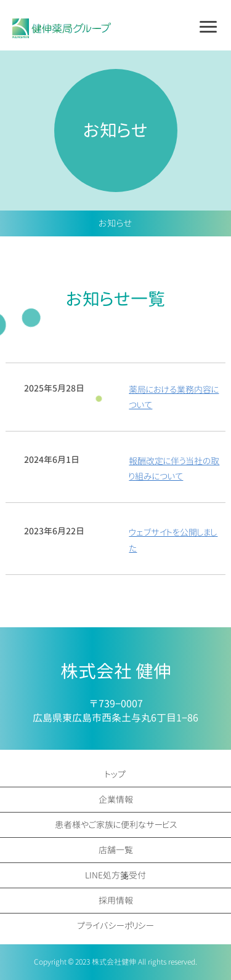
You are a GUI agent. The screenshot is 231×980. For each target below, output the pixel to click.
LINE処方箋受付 (115, 875)
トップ (115, 774)
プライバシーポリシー (115, 926)
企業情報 (116, 799)
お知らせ (115, 223)
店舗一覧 (116, 850)
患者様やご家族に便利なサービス (116, 825)
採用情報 (116, 900)
